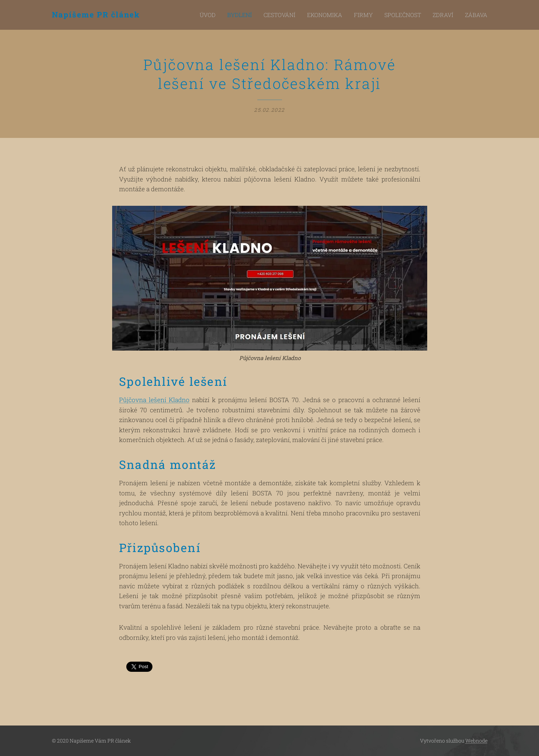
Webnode (476, 741)
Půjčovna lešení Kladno (154, 400)
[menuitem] (234, 15)
